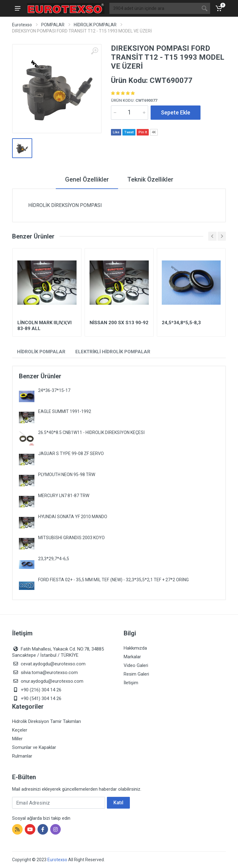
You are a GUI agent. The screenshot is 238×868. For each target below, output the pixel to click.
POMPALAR (53, 25)
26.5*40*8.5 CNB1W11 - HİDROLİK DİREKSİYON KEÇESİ (91, 432)
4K (154, 132)
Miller (17, 739)
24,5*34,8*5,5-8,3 (181, 323)
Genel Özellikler (87, 179)
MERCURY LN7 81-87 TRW (64, 496)
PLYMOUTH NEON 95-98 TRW (67, 475)
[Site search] (154, 8)
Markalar (132, 657)
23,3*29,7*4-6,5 (54, 559)
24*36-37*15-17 (54, 390)
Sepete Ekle (176, 112)
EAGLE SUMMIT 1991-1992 (65, 411)
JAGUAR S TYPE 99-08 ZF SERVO (71, 453)
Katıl (118, 803)
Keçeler (20, 730)
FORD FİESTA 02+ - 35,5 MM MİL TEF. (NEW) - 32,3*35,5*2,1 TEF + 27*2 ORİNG (113, 580)
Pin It (143, 132)
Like (116, 132)
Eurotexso (22, 25)
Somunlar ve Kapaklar (34, 747)
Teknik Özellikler (150, 179)
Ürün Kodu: (134, 100)
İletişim (131, 683)
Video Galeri (136, 665)
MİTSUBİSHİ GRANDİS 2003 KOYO (71, 538)
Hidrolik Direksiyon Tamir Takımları (46, 721)
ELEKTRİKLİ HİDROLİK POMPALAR (113, 352)
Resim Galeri (136, 674)
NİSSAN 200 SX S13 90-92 (119, 323)
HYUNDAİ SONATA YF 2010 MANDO (73, 517)
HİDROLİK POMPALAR (95, 25)
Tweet (129, 132)
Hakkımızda (135, 648)
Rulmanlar (22, 756)
